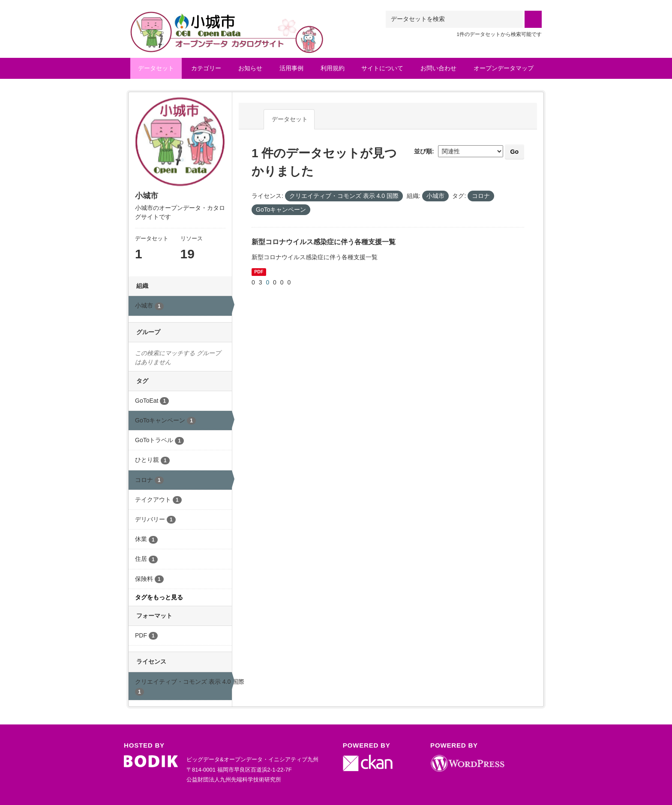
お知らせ (250, 68)
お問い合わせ (438, 68)
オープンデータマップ (504, 68)
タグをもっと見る (159, 597)
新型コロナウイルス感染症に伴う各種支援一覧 (324, 242)
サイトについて (382, 68)
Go (514, 152)
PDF (259, 272)
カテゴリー (206, 68)
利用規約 (333, 68)
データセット (156, 68)
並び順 (423, 151)
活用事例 (291, 68)
